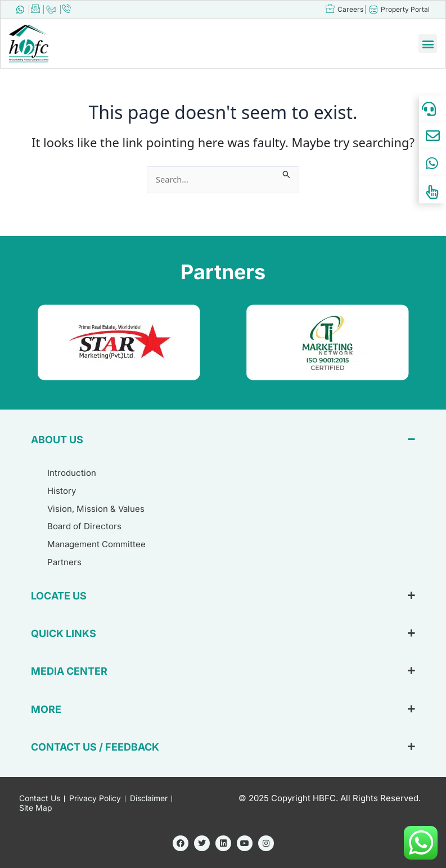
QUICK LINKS (64, 633)
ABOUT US (57, 440)
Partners (64, 562)
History (62, 491)
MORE (46, 709)
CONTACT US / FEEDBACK (95, 747)
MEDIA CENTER (69, 671)
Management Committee (96, 544)
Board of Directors (84, 526)
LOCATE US (59, 596)
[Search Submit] (287, 172)
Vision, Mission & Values (96, 509)
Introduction (72, 473)
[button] (428, 44)
